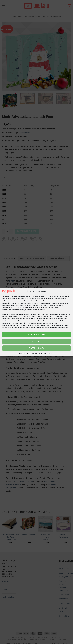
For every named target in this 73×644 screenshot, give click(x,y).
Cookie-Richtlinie (24, 353)
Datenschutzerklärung (38, 353)
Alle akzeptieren (36, 335)
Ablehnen (36, 341)
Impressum (51, 353)
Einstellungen (36, 348)
